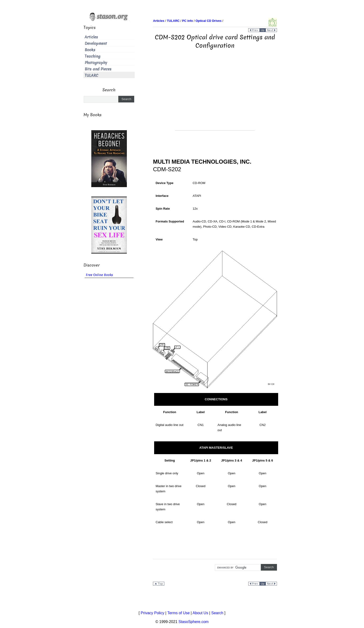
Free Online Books (99, 275)
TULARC (91, 76)
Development (96, 44)
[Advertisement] (215, 97)
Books (90, 50)
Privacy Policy (152, 613)
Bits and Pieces (98, 69)
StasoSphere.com (194, 622)
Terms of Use (179, 613)
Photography (96, 63)
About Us (200, 613)
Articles (91, 37)
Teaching (92, 56)
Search (217, 613)
